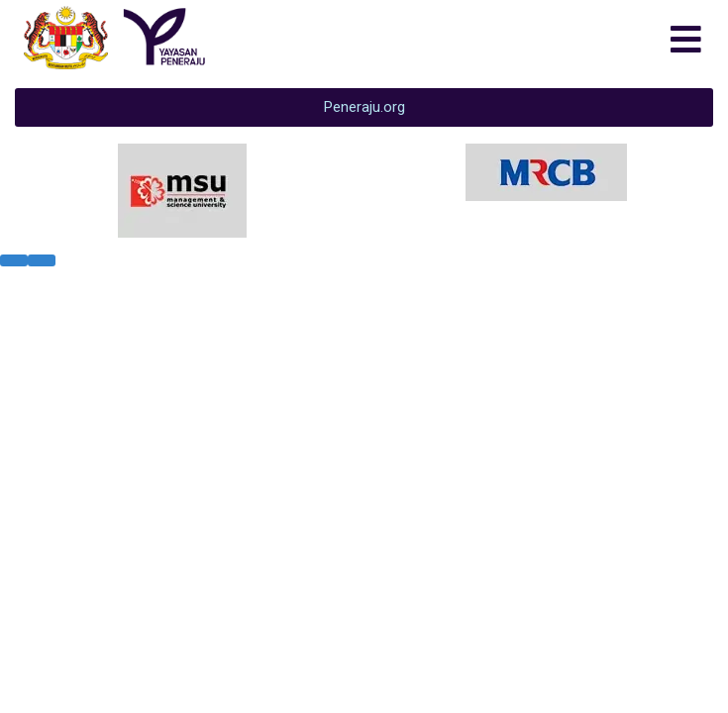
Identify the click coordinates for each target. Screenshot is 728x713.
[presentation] (14, 260)
